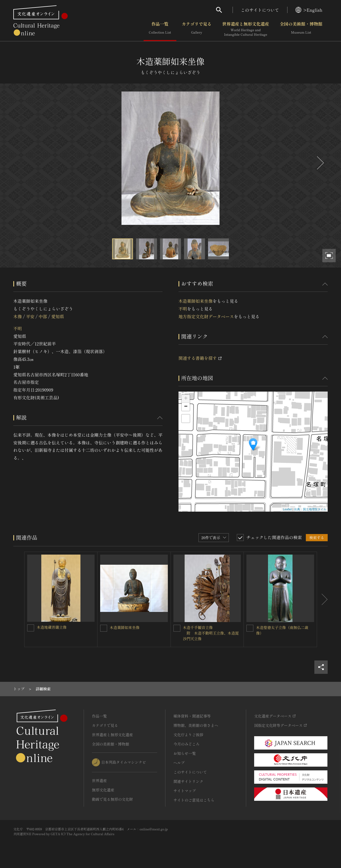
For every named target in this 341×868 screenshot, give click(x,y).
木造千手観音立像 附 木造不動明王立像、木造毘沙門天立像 (211, 633)
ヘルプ (179, 763)
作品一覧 (160, 29)
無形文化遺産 (103, 790)
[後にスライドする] (320, 163)
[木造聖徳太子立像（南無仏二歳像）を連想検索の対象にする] (250, 628)
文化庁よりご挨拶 (188, 735)
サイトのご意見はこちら (194, 800)
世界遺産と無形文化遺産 (246, 29)
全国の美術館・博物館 (301, 29)
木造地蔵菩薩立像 (52, 627)
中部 (43, 316)
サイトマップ (185, 791)
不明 (18, 328)
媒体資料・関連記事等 (192, 716)
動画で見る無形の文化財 (112, 799)
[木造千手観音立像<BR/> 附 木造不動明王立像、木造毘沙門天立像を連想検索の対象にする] (177, 628)
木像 (18, 316)
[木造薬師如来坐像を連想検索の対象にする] (104, 628)
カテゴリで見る (197, 29)
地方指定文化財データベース (206, 316)
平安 (30, 316)
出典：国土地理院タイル (310, 509)
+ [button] (186, 399)
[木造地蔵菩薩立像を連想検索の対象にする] (31, 628)
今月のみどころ (186, 744)
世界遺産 (99, 781)
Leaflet (287, 509)
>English (309, 10)
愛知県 (58, 316)
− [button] (186, 407)
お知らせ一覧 (185, 753)
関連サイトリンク (188, 781)
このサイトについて (260, 10)
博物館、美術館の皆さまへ (196, 725)
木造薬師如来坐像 (196, 301)
